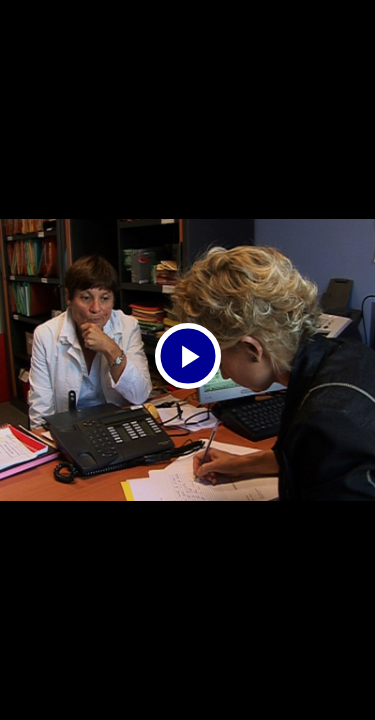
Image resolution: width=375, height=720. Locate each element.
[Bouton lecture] (188, 356)
